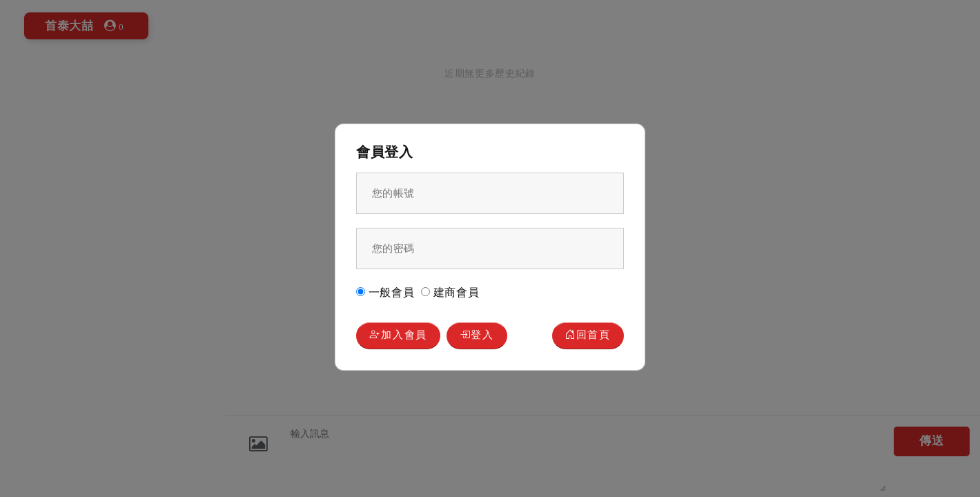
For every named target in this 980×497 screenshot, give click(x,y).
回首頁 (588, 336)
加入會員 (399, 336)
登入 (479, 336)
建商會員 (450, 292)
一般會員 (385, 292)
